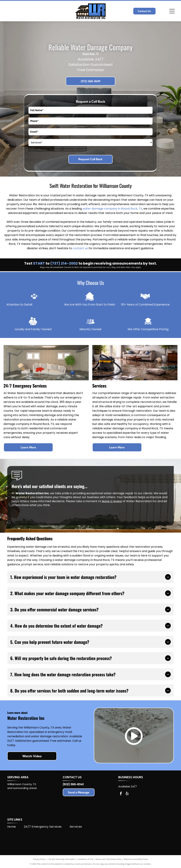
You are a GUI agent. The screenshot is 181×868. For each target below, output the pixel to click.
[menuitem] (16, 827)
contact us (80, 248)
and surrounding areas (22, 788)
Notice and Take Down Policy (109, 859)
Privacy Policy (39, 859)
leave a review (112, 501)
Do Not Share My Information (62, 859)
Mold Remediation (75, 149)
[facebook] (121, 794)
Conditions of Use (85, 859)
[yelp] (127, 794)
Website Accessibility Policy (136, 859)
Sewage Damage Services (45, 149)
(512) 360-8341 (73, 784)
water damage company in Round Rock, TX (112, 209)
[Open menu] (172, 11)
